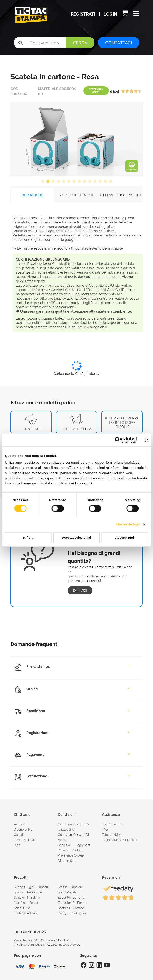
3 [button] (53, 182)
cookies (77, 850)
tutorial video (112, 834)
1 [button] (43, 182)
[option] (76, 139)
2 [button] (48, 182)
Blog (17, 845)
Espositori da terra (71, 897)
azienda (20, 824)
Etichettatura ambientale (119, 840)
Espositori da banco (72, 902)
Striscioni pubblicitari (28, 892)
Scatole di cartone (71, 908)
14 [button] (110, 182)
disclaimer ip (67, 860)
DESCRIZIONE (32, 195)
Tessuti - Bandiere (70, 887)
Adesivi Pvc (22, 908)
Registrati (84, 14)
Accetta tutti (125, 538)
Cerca (80, 43)
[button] (136, 14)
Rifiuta (28, 538)
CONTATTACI (119, 43)
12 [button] (100, 182)
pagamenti (83, 845)
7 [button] (74, 182)
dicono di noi (23, 829)
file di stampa (112, 824)
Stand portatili (68, 892)
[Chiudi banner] (146, 440)
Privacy (63, 850)
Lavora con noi (25, 840)
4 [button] (58, 182)
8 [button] (79, 182)
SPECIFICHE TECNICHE (76, 195)
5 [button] (64, 182)
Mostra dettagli (128, 524)
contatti (19, 834)
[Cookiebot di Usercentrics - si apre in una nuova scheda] (118, 440)
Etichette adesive (26, 913)
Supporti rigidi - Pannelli (31, 887)
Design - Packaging (72, 913)
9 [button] (84, 182)
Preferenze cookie (71, 855)
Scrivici (80, 590)
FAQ (105, 829)
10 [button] (90, 182)
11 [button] (95, 182)
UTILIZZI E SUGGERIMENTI (120, 195)
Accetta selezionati (76, 538)
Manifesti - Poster (26, 902)
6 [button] (69, 182)
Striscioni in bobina (27, 897)
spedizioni (65, 845)
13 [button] (105, 182)
